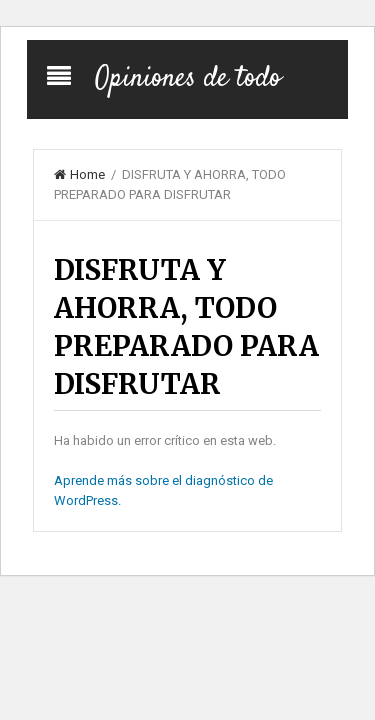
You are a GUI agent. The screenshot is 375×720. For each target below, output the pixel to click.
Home (79, 174)
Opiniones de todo (188, 79)
